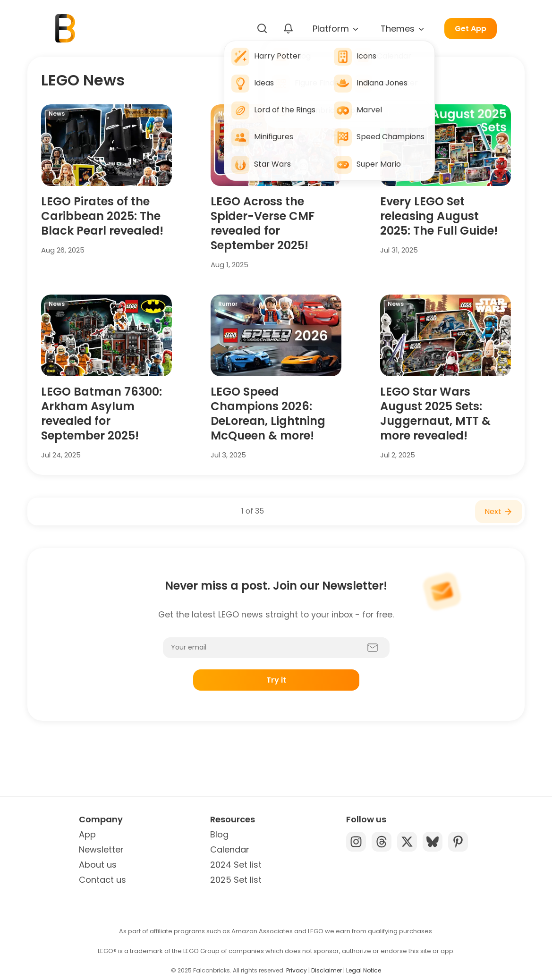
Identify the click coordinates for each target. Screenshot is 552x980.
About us (98, 865)
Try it (276, 680)
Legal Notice (364, 970)
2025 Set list (236, 880)
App (87, 834)
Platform (336, 29)
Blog (219, 834)
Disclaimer (327, 970)
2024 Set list (236, 865)
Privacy (297, 970)
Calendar (230, 849)
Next (499, 511)
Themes (403, 29)
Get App (471, 29)
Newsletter (101, 849)
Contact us (102, 880)
